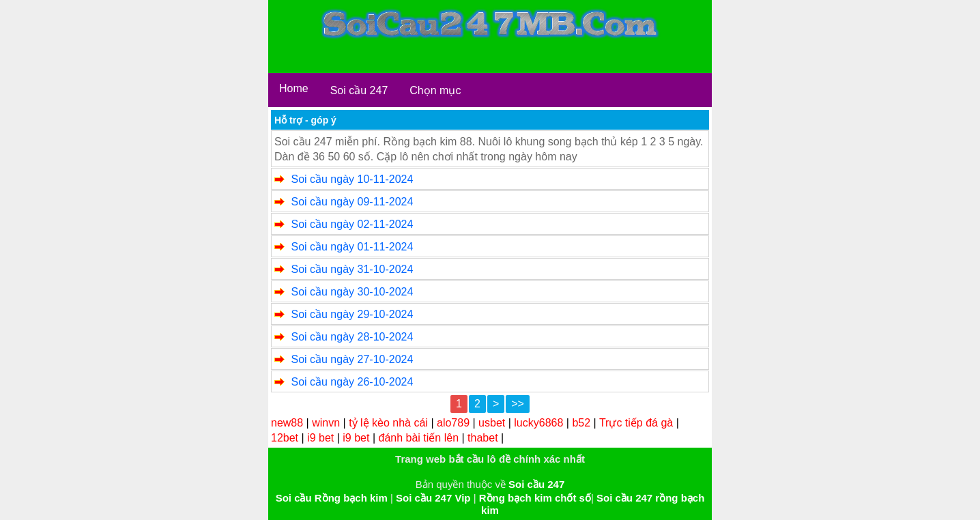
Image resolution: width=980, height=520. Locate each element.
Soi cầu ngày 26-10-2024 (352, 382)
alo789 (453, 423)
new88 (287, 423)
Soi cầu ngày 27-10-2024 (352, 359)
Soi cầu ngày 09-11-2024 (352, 202)
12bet (285, 438)
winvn (326, 423)
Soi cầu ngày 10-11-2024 (352, 179)
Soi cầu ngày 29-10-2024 (352, 314)
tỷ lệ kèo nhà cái (388, 423)
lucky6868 (538, 423)
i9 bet (320, 438)
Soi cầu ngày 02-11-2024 (352, 224)
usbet (492, 423)
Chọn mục (435, 90)
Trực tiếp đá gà (636, 423)
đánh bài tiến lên (419, 438)
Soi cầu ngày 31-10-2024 (352, 269)
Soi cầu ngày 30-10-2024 (352, 292)
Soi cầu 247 (359, 90)
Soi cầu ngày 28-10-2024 (352, 337)
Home (294, 88)
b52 (581, 423)
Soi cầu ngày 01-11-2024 (352, 247)
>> (518, 404)
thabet (482, 438)
